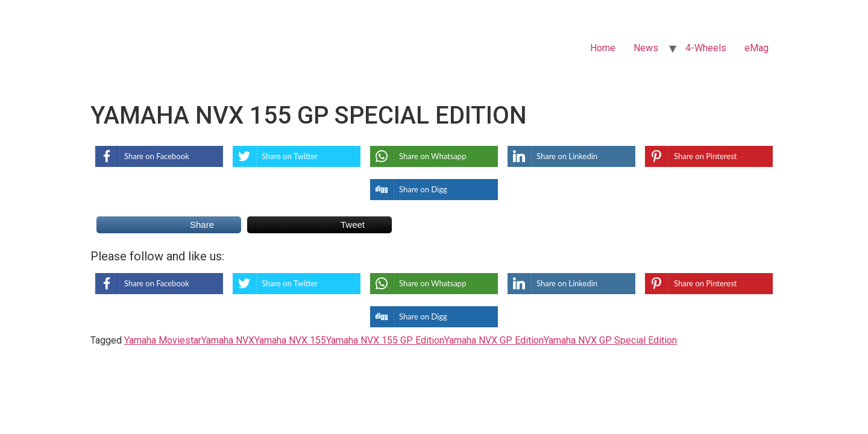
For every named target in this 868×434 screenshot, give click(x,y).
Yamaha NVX (228, 340)
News (646, 48)
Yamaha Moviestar (163, 340)
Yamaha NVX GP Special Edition (610, 340)
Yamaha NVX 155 (290, 340)
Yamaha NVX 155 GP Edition (385, 340)
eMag (756, 48)
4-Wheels (706, 48)
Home (603, 48)
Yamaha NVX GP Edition (494, 340)
